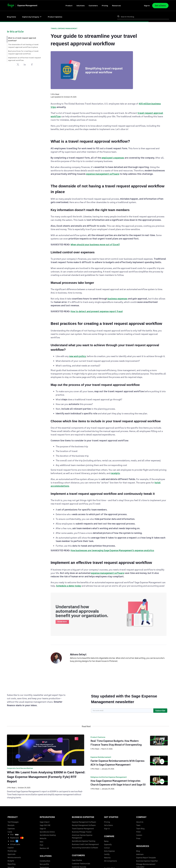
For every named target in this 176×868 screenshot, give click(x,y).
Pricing (105, 5)
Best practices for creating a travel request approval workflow (23, 52)
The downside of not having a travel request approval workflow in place (23, 46)
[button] (69, 5)
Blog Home (11, 17)
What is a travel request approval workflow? (22, 39)
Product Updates (55, 17)
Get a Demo (160, 5)
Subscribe (160, 711)
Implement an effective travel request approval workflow (25, 59)
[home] (25, 5)
